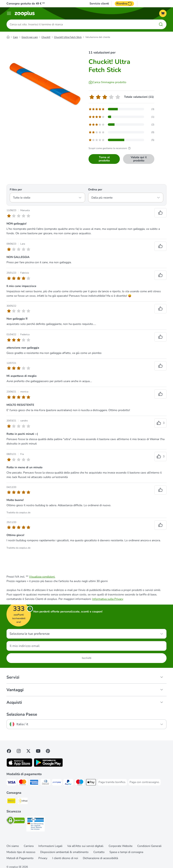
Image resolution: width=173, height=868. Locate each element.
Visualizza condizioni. (42, 577)
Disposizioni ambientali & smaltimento (64, 852)
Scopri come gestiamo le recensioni (110, 148)
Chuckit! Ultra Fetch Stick (68, 37)
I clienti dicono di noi (65, 858)
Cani (15, 37)
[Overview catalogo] (9, 13)
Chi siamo (13, 846)
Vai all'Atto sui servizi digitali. (85, 846)
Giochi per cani (30, 37)
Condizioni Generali (149, 846)
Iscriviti (87, 658)
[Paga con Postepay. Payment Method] (57, 783)
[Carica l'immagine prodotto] (107, 82)
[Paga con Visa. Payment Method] (11, 783)
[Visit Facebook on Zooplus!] (9, 751)
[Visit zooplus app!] (19, 766)
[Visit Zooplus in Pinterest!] (48, 751)
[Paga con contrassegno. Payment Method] (145, 782)
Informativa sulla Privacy (108, 599)
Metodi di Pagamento (20, 858)
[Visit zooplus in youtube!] (38, 751)
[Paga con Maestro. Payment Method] (80, 783)
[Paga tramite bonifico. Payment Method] (112, 782)
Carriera (29, 846)
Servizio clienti (99, 4)
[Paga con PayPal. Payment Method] (68, 783)
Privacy (43, 858)
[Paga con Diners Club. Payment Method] (45, 783)
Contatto (99, 852)
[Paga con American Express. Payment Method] (34, 783)
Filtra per (16, 190)
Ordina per (95, 190)
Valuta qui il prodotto (139, 159)
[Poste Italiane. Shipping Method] (11, 802)
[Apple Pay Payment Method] (91, 783)
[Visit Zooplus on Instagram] (19, 751)
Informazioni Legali (50, 846)
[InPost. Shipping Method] (23, 802)
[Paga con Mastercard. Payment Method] (23, 783)
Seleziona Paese (22, 714)
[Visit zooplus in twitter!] (28, 751)
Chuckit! (46, 37)
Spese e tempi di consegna (126, 852)
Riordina (124, 4)
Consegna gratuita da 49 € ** (26, 4)
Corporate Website (121, 846)
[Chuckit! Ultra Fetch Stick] (45, 84)
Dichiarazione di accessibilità (100, 858)
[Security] (16, 821)
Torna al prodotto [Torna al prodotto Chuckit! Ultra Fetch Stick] (104, 159)
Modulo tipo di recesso (21, 852)
